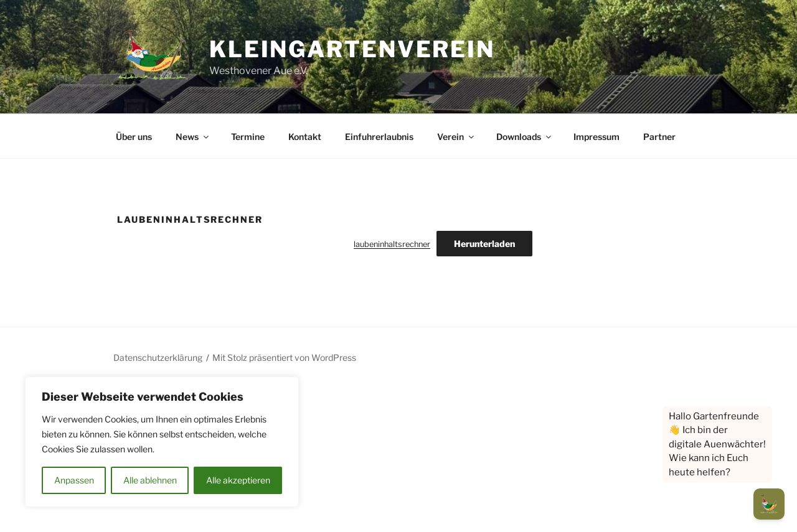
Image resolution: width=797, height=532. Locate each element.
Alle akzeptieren (238, 480)
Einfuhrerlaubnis (379, 137)
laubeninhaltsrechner (392, 244)
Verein (456, 137)
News (193, 137)
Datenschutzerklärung (158, 357)
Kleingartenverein (352, 49)
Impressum (597, 137)
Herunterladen (484, 244)
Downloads (525, 137)
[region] (162, 442)
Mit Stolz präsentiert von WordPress (284, 357)
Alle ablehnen (150, 480)
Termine (248, 137)
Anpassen (74, 480)
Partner (659, 137)
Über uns (134, 137)
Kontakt (305, 137)
